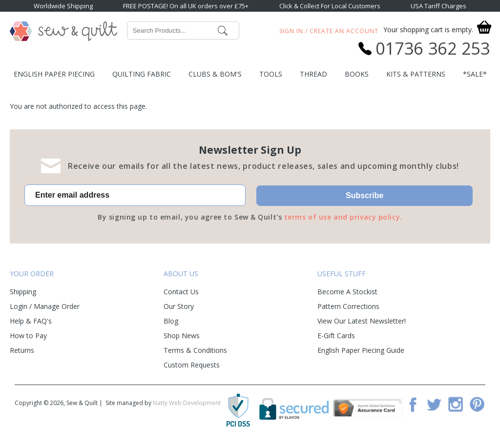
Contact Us (181, 292)
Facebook (413, 404)
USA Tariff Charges (438, 6)
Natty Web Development (187, 403)
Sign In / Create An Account (329, 31)
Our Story (179, 306)
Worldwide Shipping (63, 6)
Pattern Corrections (348, 306)
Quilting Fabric (142, 74)
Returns (22, 350)
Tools (271, 74)
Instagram (456, 404)
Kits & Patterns (416, 74)
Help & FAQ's (31, 321)
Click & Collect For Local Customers (330, 6)
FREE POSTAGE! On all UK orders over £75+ (186, 6)
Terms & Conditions (195, 350)
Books (357, 74)
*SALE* (475, 74)
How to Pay (28, 336)
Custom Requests (192, 365)
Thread (313, 74)
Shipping (23, 292)
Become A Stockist (347, 292)
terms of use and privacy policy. (343, 217)
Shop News (182, 336)
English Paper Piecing (54, 74)
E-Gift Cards (336, 336)
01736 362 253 (433, 48)
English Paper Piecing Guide (361, 350)
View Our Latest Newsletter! (362, 321)
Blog (171, 321)
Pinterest (477, 404)
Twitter (434, 404)
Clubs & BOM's (215, 74)
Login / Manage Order (45, 306)
